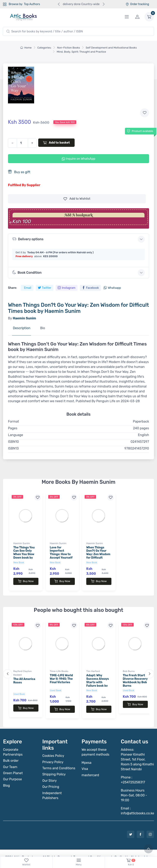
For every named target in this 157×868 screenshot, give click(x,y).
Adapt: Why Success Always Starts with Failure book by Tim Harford (98, 678)
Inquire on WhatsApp (78, 159)
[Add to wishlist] (145, 113)
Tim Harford (93, 667)
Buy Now (26, 581)
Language (16, 435)
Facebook (90, 288)
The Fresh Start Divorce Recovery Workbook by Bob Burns (135, 676)
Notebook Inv (141, 849)
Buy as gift (19, 172)
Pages (13, 428)
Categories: (44, 48)
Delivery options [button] (28, 239)
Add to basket (56, 143)
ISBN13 (13, 448)
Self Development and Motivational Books (111, 48)
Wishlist (77, 199)
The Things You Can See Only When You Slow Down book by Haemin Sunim (24, 554)
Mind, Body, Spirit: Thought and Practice (81, 52)
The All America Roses (24, 677)
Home (26, 48)
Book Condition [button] (27, 272)
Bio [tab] (43, 328)
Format (13, 421)
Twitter (45, 288)
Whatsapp (112, 288)
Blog (6, 777)
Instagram (66, 288)
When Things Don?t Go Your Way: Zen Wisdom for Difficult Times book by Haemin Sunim (98, 556)
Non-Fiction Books (68, 48)
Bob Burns (129, 667)
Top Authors (32, 4)
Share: (12, 288)
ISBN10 (13, 442)
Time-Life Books (59, 667)
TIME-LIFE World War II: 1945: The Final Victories (61, 675)
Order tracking (137, 4)
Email (27, 288)
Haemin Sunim (22, 543)
